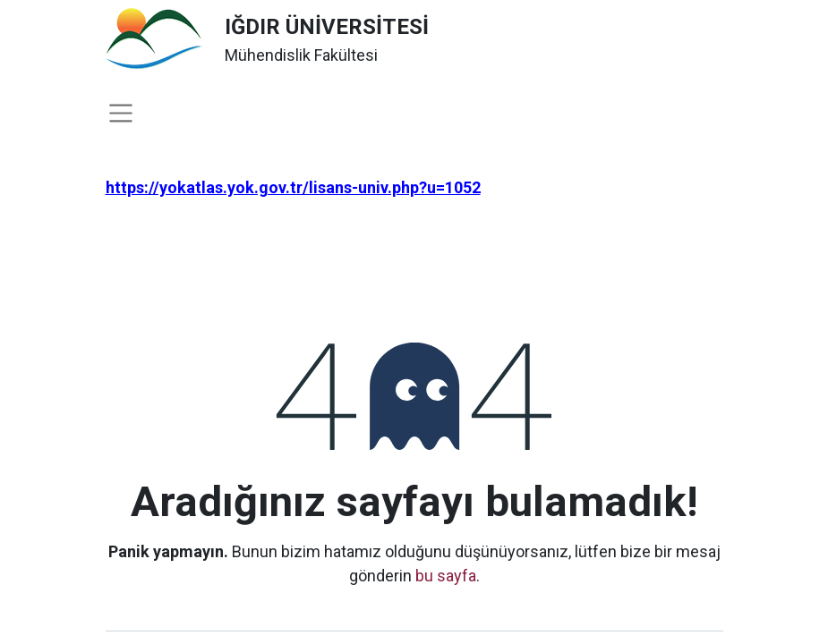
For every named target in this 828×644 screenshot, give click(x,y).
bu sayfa (446, 576)
